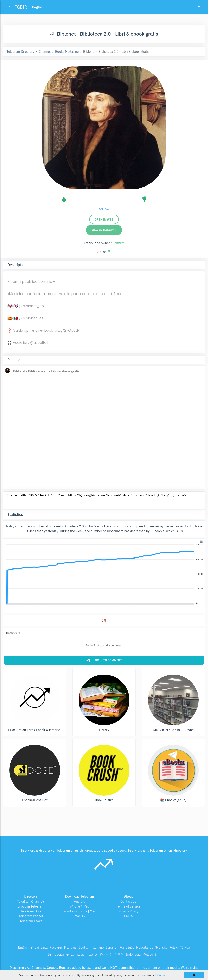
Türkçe (185, 947)
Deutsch (84, 947)
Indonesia (133, 954)
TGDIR (21, 7)
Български (56, 954)
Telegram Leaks (31, 921)
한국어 (119, 954)
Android (80, 901)
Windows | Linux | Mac (80, 911)
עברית (70, 954)
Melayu (148, 954)
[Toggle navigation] (199, 7)
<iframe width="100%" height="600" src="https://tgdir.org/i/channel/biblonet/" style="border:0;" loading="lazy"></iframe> (104, 500)
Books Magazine (67, 52)
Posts (12, 360)
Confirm (118, 243)
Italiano (98, 947)
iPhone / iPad (80, 906)
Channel (45, 52)
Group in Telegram (31, 906)
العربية (81, 954)
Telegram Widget (31, 916)
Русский (56, 947)
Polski (174, 947)
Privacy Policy (128, 911)
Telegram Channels (31, 901)
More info (161, 975)
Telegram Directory (20, 52)
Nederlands (145, 947)
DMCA (128, 916)
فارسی (92, 954)
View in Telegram (104, 230)
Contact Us (128, 901)
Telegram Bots (31, 911)
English (23, 947)
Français (70, 947)
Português (127, 947)
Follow (104, 209)
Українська (39, 947)
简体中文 (106, 954)
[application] (104, 574)
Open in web (104, 219)
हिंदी (158, 954)
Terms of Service (128, 906)
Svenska (161, 947)
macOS (80, 916)
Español (111, 947)
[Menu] (201, 542)
